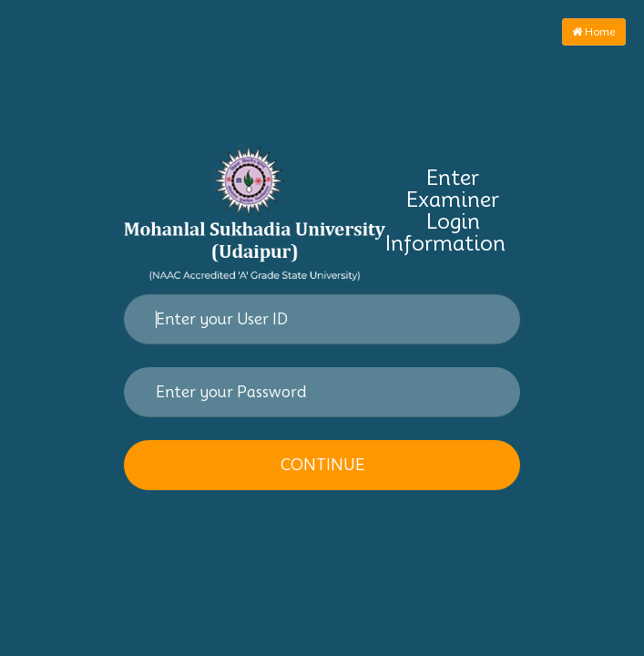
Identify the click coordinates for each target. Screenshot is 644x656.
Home (594, 31)
